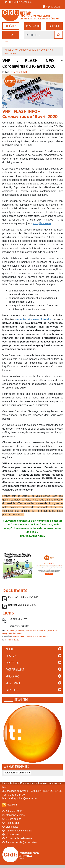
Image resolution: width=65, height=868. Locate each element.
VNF (50, 630)
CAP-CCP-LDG (12, 663)
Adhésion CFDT (15, 811)
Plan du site (12, 823)
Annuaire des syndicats (19, 831)
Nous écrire (12, 834)
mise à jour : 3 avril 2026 (18, 2)
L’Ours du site (13, 819)
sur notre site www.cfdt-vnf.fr (33, 319)
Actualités (21, 50)
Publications (13, 676)
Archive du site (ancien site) (21, 842)
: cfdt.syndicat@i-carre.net (20, 798)
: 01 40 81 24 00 (14, 795)
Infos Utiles (12, 690)
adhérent (34, 26)
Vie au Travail (13, 683)
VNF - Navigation (41, 636)
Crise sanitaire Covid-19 (22, 636)
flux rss (50, 7)
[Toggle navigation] (7, 42)
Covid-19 (20, 630)
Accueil (9, 50)
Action (9, 649)
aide (58, 7)
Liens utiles (12, 827)
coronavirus (10, 630)
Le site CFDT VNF (19, 619)
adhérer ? (11, 26)
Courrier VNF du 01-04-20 (22, 605)
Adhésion (54, 26)
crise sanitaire (31, 630)
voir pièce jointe (42, 223)
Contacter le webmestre (19, 838)
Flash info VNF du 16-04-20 (23, 597)
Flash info (43, 630)
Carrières (11, 656)
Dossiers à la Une (15, 670)
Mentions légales (15, 815)
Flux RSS (12, 805)
